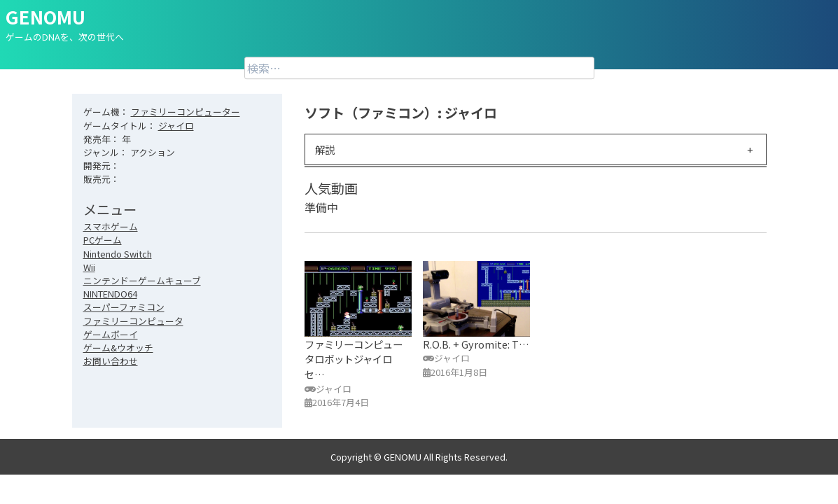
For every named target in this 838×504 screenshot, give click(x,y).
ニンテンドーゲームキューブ (142, 280)
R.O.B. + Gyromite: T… (476, 344)
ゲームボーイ (111, 334)
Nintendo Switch (118, 254)
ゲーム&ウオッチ (118, 348)
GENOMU (46, 16)
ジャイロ (176, 126)
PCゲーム (103, 240)
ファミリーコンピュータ (133, 321)
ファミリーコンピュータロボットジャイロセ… (354, 359)
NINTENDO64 (110, 294)
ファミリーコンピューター (186, 112)
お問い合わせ (111, 361)
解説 (325, 149)
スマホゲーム (111, 226)
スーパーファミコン (124, 307)
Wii (89, 267)
